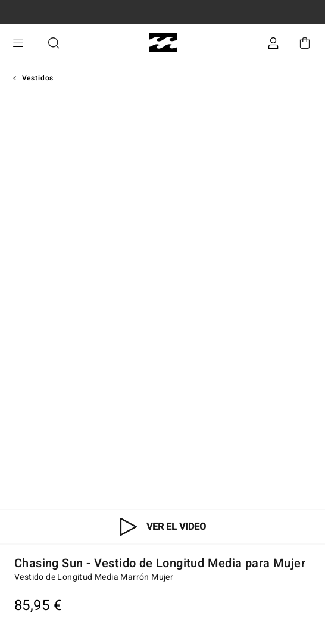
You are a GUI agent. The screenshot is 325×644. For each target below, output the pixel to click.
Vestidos (38, 78)
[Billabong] (163, 43)
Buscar (54, 43)
